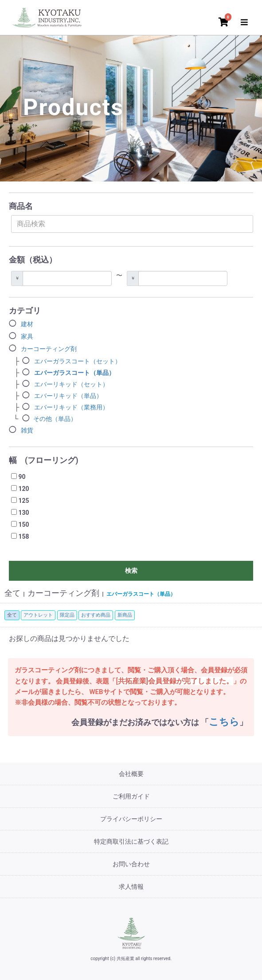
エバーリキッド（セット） (71, 384)
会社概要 (131, 774)
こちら (224, 722)
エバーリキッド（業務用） (71, 407)
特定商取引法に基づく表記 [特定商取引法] (131, 841)
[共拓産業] (131, 933)
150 (23, 525)
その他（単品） (55, 419)
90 (22, 477)
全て (12, 593)
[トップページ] (49, 16)
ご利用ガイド (131, 796)
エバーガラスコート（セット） (78, 361)
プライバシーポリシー (131, 819)
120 (23, 489)
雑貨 (27, 430)
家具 (27, 336)
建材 (27, 324)
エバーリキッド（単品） (68, 396)
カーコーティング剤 (49, 349)
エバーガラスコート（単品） (74, 373)
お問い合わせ (131, 864)
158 (23, 536)
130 (23, 513)
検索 (131, 571)
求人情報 (131, 887)
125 (23, 501)
